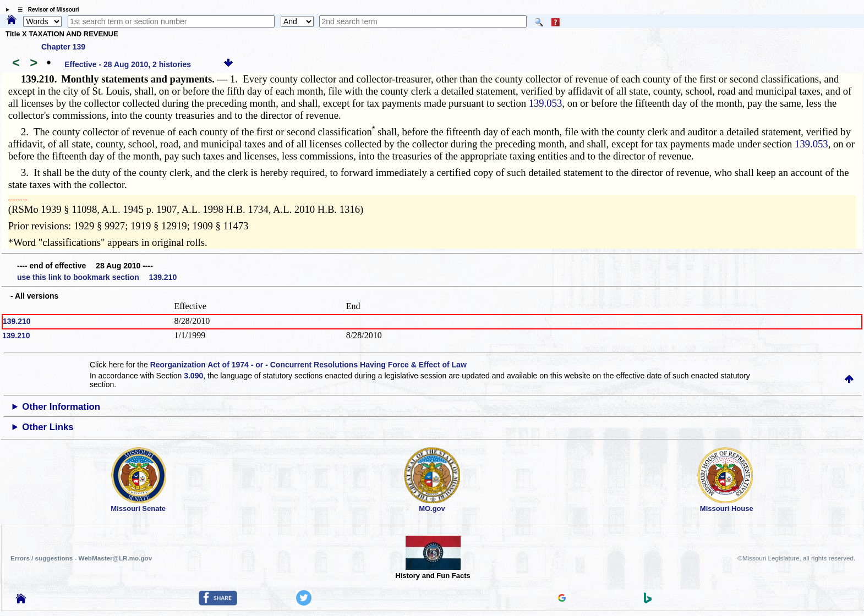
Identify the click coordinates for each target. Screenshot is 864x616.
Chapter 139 (63, 47)
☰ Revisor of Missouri (46, 10)
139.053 (546, 103)
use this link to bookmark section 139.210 (97, 277)
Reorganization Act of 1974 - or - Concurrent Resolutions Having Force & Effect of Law (308, 365)
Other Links (48, 427)
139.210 (17, 321)
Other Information (61, 407)
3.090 (193, 376)
